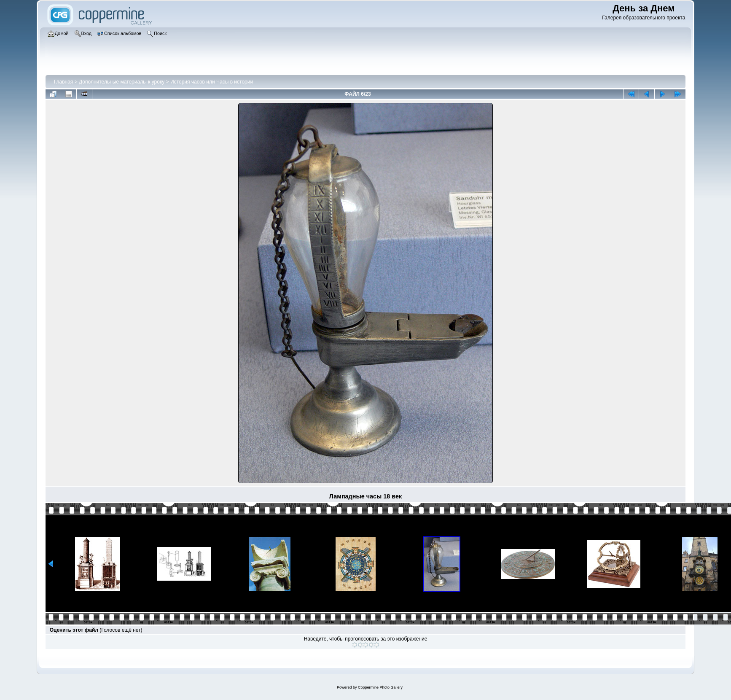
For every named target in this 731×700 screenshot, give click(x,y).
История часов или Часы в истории (212, 82)
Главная (64, 82)
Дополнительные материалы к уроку (122, 82)
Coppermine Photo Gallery (380, 687)
